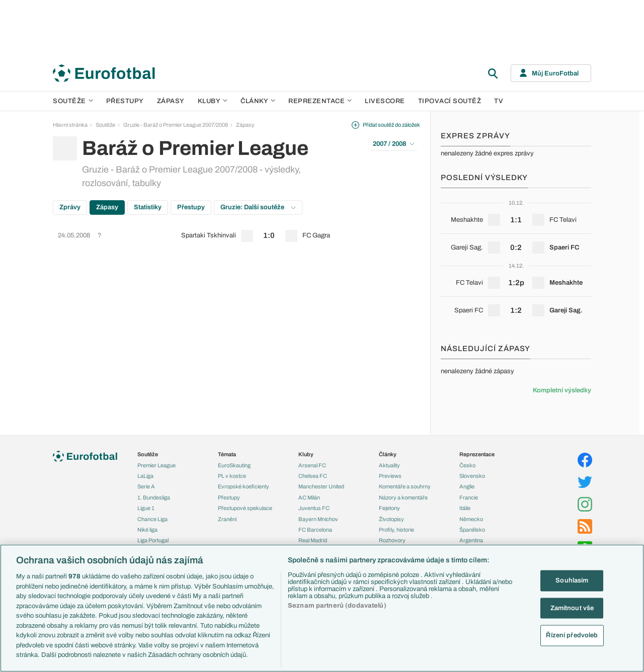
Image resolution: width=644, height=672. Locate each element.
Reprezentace (320, 101)
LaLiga (145, 476)
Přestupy (125, 101)
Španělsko (472, 530)
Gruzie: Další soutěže (258, 207)
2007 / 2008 (394, 144)
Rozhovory (392, 540)
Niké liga (147, 530)
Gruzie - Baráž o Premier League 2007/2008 (176, 125)
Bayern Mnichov (318, 519)
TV (499, 101)
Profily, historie (396, 530)
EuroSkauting (234, 465)
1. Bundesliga (154, 497)
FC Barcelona (315, 530)
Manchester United (321, 486)
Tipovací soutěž (450, 101)
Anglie (467, 486)
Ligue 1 (146, 508)
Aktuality (389, 465)
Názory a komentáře (403, 497)
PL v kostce (232, 476)
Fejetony (389, 508)
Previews (390, 476)
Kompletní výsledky (562, 390)
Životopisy (391, 519)
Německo (471, 519)
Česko (467, 465)
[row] (236, 236)
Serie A (146, 486)
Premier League (156, 465)
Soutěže (73, 101)
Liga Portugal (153, 540)
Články (388, 454)
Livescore (385, 101)
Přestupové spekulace (245, 508)
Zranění (227, 519)
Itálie (465, 508)
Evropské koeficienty (244, 486)
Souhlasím (572, 580)
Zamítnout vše (572, 608)
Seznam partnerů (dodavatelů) (337, 606)
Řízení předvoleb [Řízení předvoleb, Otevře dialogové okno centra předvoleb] (572, 635)
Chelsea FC (313, 476)
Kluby (213, 101)
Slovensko (472, 476)
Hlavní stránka (70, 125)
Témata (227, 454)
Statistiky (148, 207)
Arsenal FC (312, 465)
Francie (469, 497)
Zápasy (171, 101)
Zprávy (70, 207)
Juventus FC (314, 508)
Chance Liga (152, 519)
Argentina (471, 540)
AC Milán (309, 497)
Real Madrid (313, 540)
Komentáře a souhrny (405, 486)
